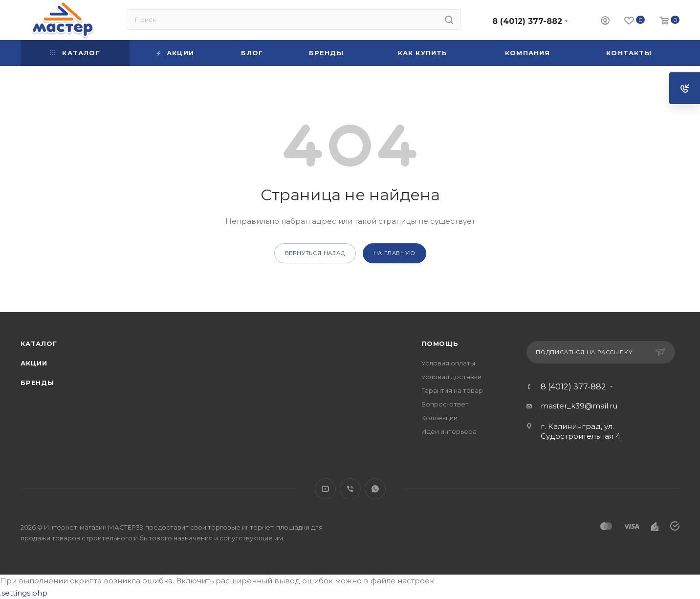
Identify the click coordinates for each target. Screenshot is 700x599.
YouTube (325, 489)
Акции (34, 363)
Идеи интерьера (449, 431)
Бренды (37, 383)
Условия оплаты (448, 363)
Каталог (39, 343)
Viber (350, 489)
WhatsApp (375, 489)
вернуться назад (315, 253)
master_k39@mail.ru (579, 406)
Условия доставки (451, 377)
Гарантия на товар (452, 390)
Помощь (440, 343)
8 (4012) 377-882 (527, 21)
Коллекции (439, 418)
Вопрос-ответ (445, 404)
